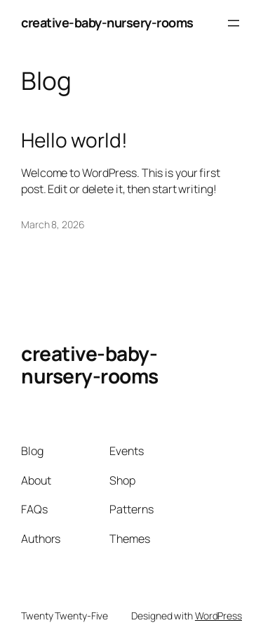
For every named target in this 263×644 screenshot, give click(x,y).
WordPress (218, 616)
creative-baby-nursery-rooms (107, 22)
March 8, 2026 (53, 224)
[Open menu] (234, 23)
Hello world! (74, 140)
